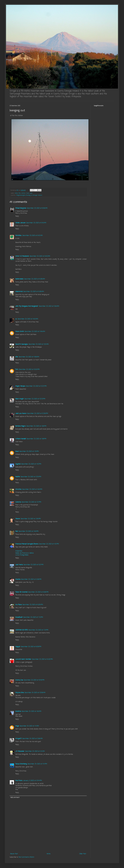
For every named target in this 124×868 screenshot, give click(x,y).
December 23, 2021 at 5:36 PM (31, 579)
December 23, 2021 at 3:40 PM (29, 531)
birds (16, 193)
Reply (17, 216)
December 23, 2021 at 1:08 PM (36, 439)
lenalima (18, 711)
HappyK (18, 647)
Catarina (18, 502)
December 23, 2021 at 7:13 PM (33, 617)
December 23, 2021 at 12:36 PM (38, 414)
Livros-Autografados (22, 555)
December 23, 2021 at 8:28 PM (31, 647)
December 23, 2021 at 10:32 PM (42, 659)
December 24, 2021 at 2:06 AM (32, 739)
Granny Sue (19, 680)
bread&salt (19, 617)
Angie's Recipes (20, 386)
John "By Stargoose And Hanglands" (27, 306)
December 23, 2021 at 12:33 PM (35, 399)
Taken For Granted (21, 592)
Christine (18, 489)
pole (31, 193)
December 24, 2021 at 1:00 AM (31, 711)
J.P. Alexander (20, 751)
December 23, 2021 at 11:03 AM (28, 319)
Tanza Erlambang (21, 764)
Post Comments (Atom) (26, 857)
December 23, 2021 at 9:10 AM (36, 223)
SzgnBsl (18, 464)
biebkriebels (19, 279)
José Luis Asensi (21, 414)
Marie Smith (20, 332)
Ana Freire (19, 781)
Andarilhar (19, 551)
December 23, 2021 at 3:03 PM (32, 489)
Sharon (18, 519)
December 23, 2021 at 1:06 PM (36, 426)
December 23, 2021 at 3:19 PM (31, 519)
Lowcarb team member (23, 659)
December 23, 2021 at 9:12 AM (33, 236)
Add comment (15, 798)
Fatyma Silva (20, 693)
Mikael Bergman (21, 208)
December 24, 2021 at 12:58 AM (35, 693)
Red (17, 531)
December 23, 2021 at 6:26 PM (33, 605)
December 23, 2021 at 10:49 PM (34, 680)
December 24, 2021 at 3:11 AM (35, 751)
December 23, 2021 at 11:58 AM (29, 357)
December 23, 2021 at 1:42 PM (31, 464)
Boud (17, 451)
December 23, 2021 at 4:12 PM (49, 544)
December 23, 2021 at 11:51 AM (39, 344)
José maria (19, 565)
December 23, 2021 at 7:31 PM (38, 630)
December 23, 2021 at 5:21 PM (33, 565)
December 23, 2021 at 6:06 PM (38, 592)
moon (28, 193)
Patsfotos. (19, 236)
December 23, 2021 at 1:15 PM (29, 451)
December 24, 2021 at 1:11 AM (29, 726)
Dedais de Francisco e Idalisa (24, 553)
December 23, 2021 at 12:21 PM (36, 386)
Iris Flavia (19, 605)
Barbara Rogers (21, 426)
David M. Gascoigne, (22, 344)
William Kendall (21, 439)
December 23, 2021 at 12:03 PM (29, 369)
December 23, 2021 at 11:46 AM (35, 332)
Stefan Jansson (20, 223)
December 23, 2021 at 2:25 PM (31, 477)
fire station (22, 193)
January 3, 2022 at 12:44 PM (33, 781)
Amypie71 (18, 739)
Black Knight (20, 399)
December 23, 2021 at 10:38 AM (35, 279)
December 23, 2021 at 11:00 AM (49, 306)
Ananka (18, 579)
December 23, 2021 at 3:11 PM (31, 502)
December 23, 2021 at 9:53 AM (40, 256)
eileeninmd (19, 292)
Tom (17, 369)
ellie (17, 357)
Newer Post (14, 854)
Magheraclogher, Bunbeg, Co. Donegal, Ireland (29, 195)
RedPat (18, 477)
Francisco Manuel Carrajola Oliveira (27, 544)
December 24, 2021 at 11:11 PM (37, 764)
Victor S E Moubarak (22, 256)
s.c (16, 319)
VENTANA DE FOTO (22, 630)
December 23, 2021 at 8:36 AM (37, 208)
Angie (17, 726)
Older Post (83, 854)
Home (49, 854)
